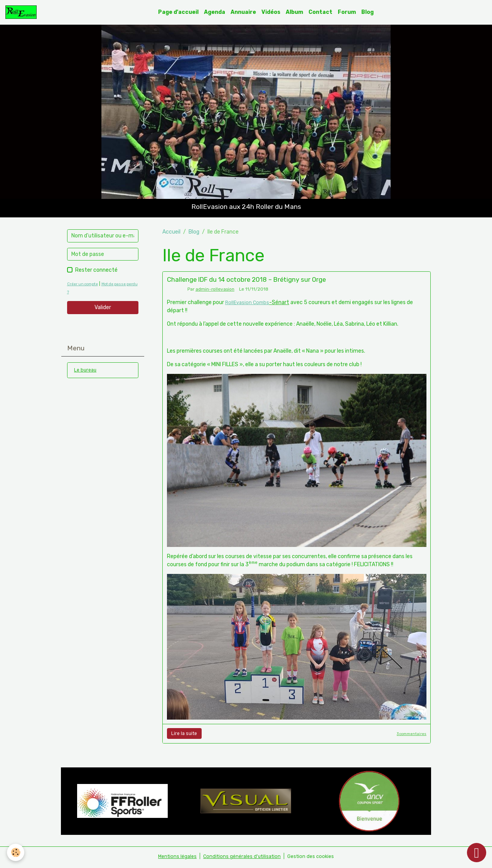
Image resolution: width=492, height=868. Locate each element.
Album (297, 13)
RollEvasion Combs (249, 304)
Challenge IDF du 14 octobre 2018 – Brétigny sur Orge (246, 281)
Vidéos (273, 13)
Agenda (217, 13)
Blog (370, 13)
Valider (103, 309)
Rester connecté (96, 272)
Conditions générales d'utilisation (242, 858)
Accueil (171, 233)
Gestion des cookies (314, 858)
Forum (349, 13)
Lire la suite (184, 735)
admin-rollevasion (215, 291)
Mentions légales (173, 858)
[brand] (25, 13)
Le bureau (86, 373)
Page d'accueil (181, 13)
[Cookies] (16, 852)
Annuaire (246, 13)
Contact (323, 13)
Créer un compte (85, 286)
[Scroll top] (477, 853)
